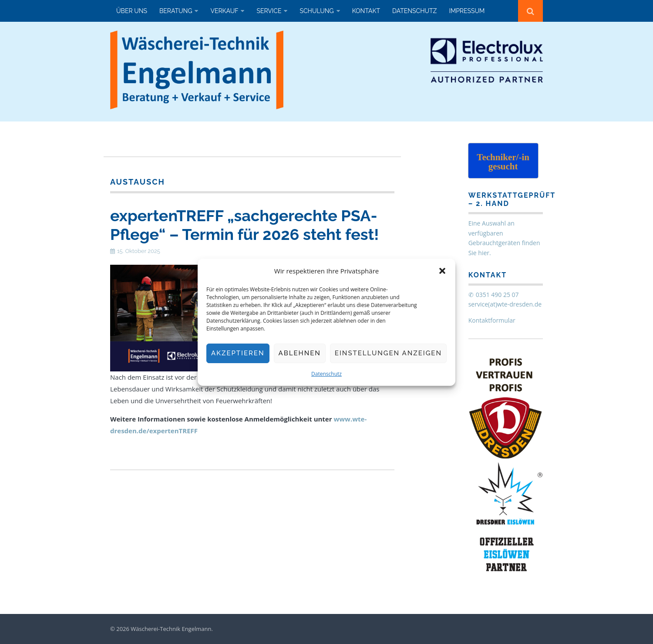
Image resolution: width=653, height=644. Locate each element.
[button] (442, 271)
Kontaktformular (492, 320)
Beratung (176, 11)
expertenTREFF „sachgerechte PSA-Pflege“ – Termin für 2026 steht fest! (244, 225)
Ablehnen (300, 353)
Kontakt (366, 11)
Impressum (467, 11)
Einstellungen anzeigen (388, 353)
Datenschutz (326, 374)
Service (269, 11)
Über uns (132, 11)
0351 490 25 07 (497, 295)
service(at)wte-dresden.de (505, 304)
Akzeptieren (238, 353)
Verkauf (224, 11)
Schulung (316, 11)
